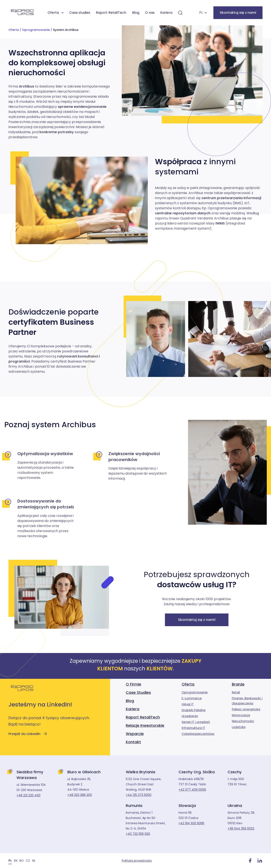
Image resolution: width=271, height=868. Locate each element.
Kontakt (133, 742)
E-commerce (192, 698)
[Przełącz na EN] (16, 860)
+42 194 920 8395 (191, 823)
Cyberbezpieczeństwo (198, 734)
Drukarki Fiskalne (194, 710)
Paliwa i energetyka (246, 709)
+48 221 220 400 (28, 795)
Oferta (53, 13)
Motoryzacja (241, 715)
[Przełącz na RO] (22, 860)
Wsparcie (135, 734)
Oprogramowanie (36, 30)
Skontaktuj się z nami (238, 13)
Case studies (80, 13)
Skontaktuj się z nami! (197, 620)
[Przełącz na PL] (10, 860)
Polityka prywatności (137, 861)
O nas (150, 13)
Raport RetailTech (111, 13)
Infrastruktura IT (193, 728)
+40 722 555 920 (138, 834)
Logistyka (239, 727)
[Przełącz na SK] (34, 860)
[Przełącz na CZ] (28, 860)
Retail (236, 692)
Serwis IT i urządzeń (196, 722)
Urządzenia (190, 716)
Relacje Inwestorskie (145, 725)
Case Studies (138, 692)
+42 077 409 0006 (192, 790)
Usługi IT (188, 704)
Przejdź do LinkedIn (28, 734)
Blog (136, 13)
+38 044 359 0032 (241, 828)
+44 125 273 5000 (139, 795)
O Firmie (133, 684)
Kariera (166, 13)
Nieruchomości (243, 721)
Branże (238, 684)
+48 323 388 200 (80, 795)
